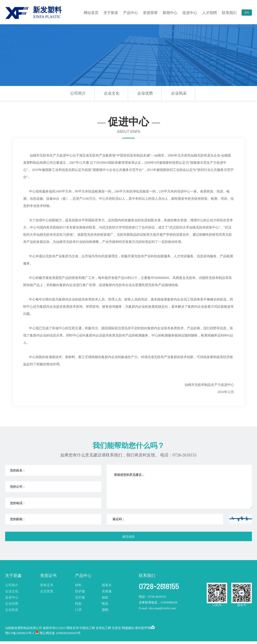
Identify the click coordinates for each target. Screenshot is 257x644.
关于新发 (111, 13)
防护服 (80, 591)
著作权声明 (143, 628)
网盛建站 (128, 628)
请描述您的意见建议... (179, 487)
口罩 (78, 610)
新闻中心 (170, 13)
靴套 (105, 604)
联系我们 (229, 13)
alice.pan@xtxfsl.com (162, 608)
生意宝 (116, 628)
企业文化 (112, 93)
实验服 (107, 591)
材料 (78, 585)
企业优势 (145, 93)
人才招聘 (210, 13)
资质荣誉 (150, 13)
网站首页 (91, 13)
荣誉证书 (47, 585)
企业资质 (47, 591)
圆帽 (105, 610)
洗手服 (80, 597)
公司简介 (78, 93)
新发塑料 (47, 13)
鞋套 (78, 604)
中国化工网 (87, 628)
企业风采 (179, 93)
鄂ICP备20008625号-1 (20, 633)
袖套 (105, 597)
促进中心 (190, 13)
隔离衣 (107, 585)
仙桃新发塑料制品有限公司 (24, 628)
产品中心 (131, 13)
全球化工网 (103, 628)
